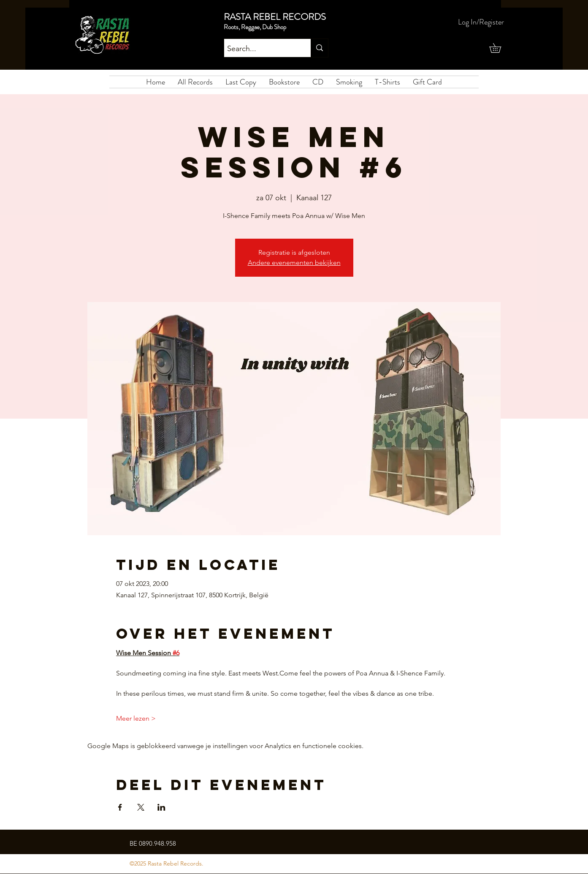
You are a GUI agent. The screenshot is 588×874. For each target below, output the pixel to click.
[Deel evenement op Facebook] (120, 807)
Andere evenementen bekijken (294, 263)
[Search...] (260, 49)
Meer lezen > (136, 718)
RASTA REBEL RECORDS (275, 17)
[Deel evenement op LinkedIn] (161, 807)
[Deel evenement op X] (141, 807)
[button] (500, 48)
